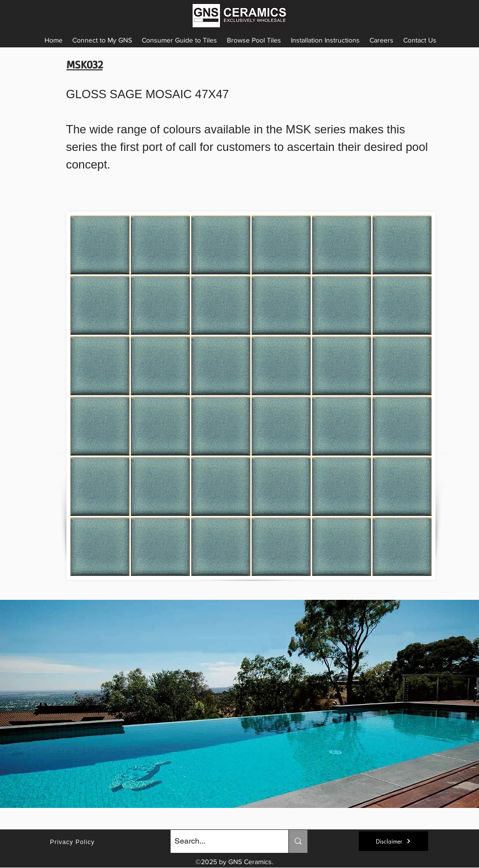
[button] (325, 40)
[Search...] (221, 841)
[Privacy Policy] (73, 842)
